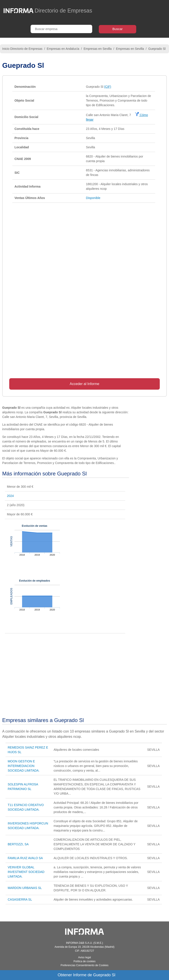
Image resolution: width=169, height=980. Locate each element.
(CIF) (108, 87)
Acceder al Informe (84, 384)
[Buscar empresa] (61, 29)
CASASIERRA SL (20, 899)
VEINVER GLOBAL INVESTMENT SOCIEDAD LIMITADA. (26, 872)
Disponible (93, 198)
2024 (10, 496)
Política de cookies (84, 961)
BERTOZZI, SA (18, 844)
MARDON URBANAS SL (25, 888)
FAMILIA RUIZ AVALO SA (25, 858)
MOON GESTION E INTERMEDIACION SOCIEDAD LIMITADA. (24, 766)
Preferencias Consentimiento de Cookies (84, 965)
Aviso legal (84, 957)
